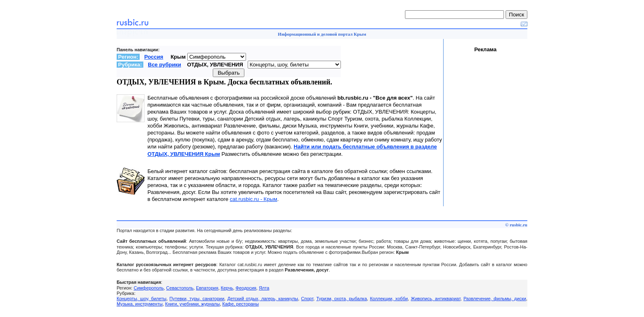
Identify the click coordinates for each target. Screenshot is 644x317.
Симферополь (148, 288)
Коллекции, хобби (389, 299)
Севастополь (180, 288)
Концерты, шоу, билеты (141, 299)
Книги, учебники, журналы (192, 304)
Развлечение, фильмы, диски (495, 299)
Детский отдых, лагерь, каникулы (262, 299)
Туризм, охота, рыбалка (342, 299)
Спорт (307, 299)
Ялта (264, 288)
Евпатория (207, 288)
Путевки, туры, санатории (197, 299)
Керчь (227, 288)
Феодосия (246, 288)
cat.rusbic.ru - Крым (254, 199)
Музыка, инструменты (140, 304)
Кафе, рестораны (240, 304)
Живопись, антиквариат (436, 299)
